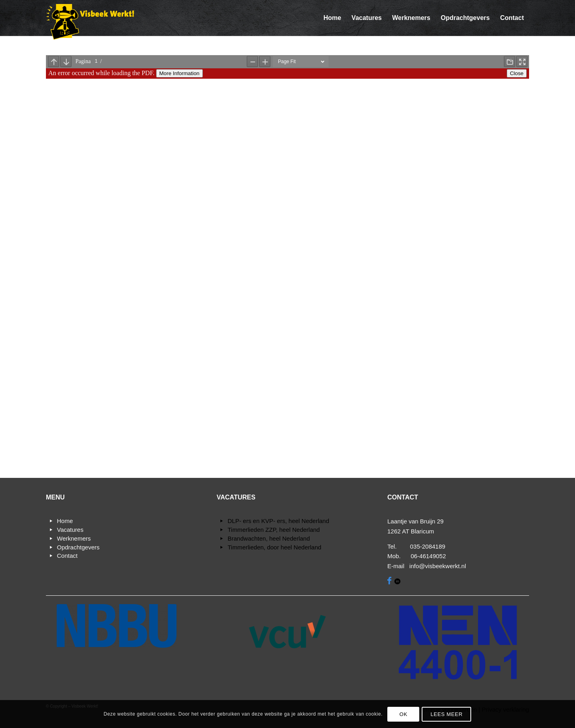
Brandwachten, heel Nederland (269, 538)
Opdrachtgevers (78, 547)
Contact (67, 556)
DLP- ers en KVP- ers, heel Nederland (278, 521)
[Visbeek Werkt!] (90, 22)
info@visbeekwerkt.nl (438, 566)
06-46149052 (428, 556)
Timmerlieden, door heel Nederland (275, 547)
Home (65, 521)
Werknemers (74, 538)
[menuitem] (332, 18)
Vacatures (70, 530)
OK (403, 714)
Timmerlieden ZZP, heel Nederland (274, 530)
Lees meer (446, 714)
